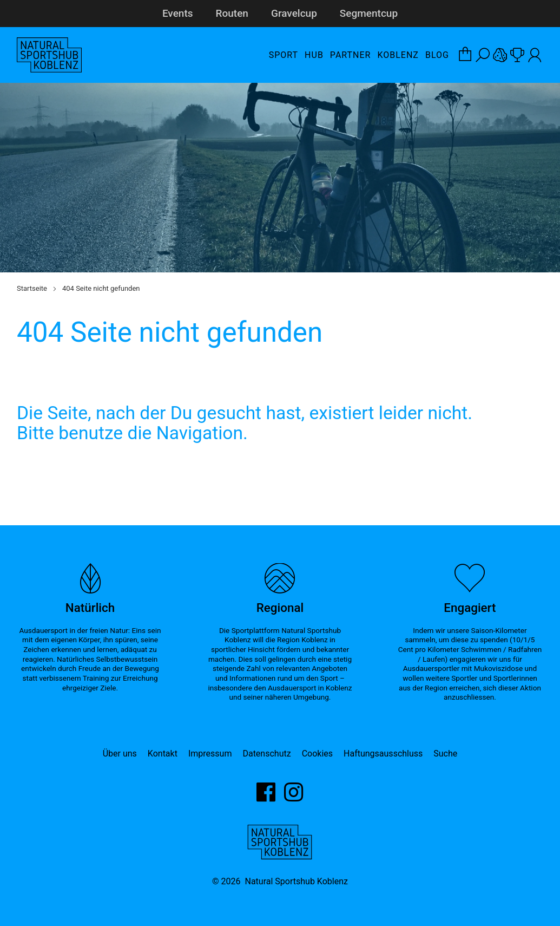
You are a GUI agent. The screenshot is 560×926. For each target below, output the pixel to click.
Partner (351, 55)
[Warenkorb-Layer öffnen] (465, 55)
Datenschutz (266, 754)
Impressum (210, 754)
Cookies (317, 754)
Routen (232, 13)
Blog (437, 55)
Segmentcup (369, 13)
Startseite (32, 288)
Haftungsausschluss (383, 754)
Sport (284, 55)
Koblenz (398, 55)
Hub (314, 55)
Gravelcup (294, 13)
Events (178, 13)
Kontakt (163, 754)
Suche (445, 754)
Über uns (120, 754)
